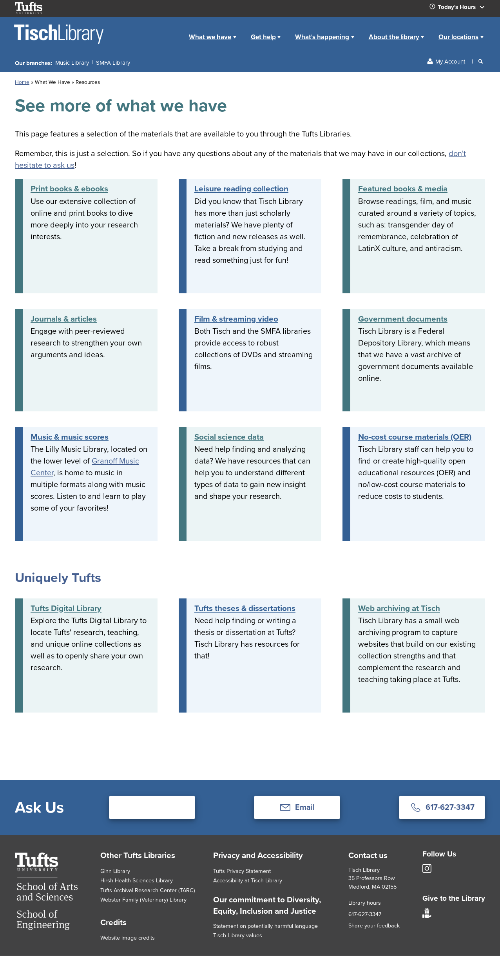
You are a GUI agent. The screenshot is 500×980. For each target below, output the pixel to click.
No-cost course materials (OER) (415, 437)
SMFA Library (113, 62)
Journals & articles (64, 319)
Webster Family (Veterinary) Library (143, 900)
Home (173, 31)
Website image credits (128, 938)
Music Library (72, 62)
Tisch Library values (238, 935)
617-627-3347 (365, 914)
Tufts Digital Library (66, 608)
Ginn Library (115, 871)
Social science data (229, 437)
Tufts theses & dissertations (245, 608)
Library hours (365, 903)
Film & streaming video (236, 319)
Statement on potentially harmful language (265, 926)
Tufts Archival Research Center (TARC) (148, 890)
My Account (450, 62)
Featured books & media (403, 189)
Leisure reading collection (241, 189)
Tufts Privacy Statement (242, 871)
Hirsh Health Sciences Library (137, 880)
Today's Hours (460, 9)
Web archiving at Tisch (399, 608)
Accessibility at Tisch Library (248, 880)
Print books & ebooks (69, 189)
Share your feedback (374, 925)
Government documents (403, 319)
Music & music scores (70, 437)
